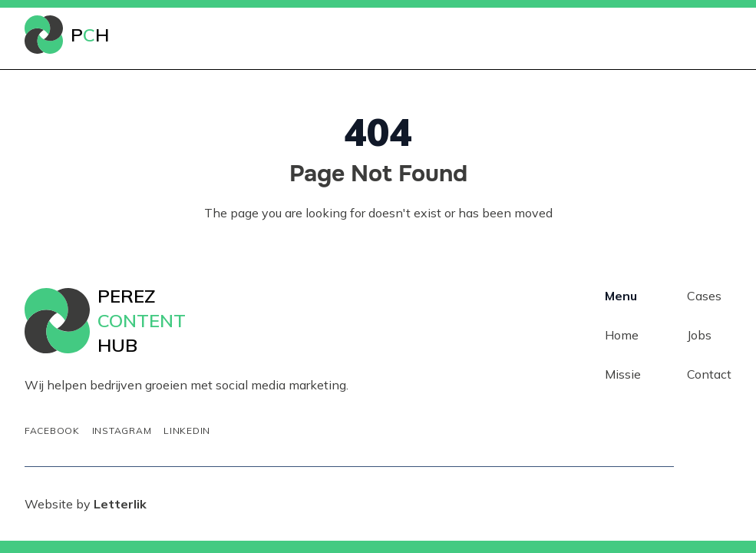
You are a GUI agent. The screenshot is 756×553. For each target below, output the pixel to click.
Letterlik (120, 504)
